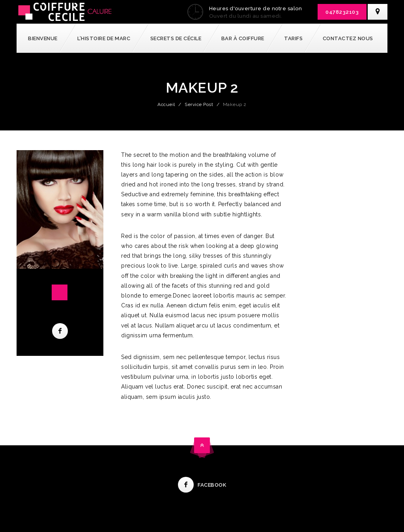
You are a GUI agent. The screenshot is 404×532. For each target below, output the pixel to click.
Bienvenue (43, 38)
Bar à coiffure (243, 38)
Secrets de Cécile (176, 38)
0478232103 (342, 12)
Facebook (202, 485)
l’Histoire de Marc (104, 38)
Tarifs (293, 38)
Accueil (166, 104)
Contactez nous (348, 38)
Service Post (199, 104)
